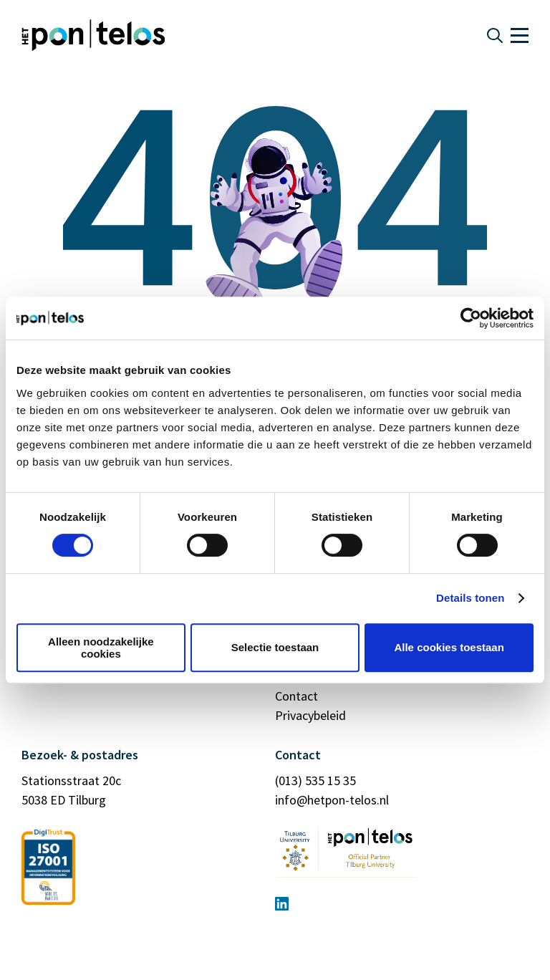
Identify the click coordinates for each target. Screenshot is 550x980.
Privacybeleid (310, 715)
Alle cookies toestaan (449, 647)
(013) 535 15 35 (315, 780)
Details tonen (470, 598)
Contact (296, 696)
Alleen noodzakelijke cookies (101, 648)
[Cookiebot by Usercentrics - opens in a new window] (471, 318)
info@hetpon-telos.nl (332, 800)
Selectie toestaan (275, 647)
